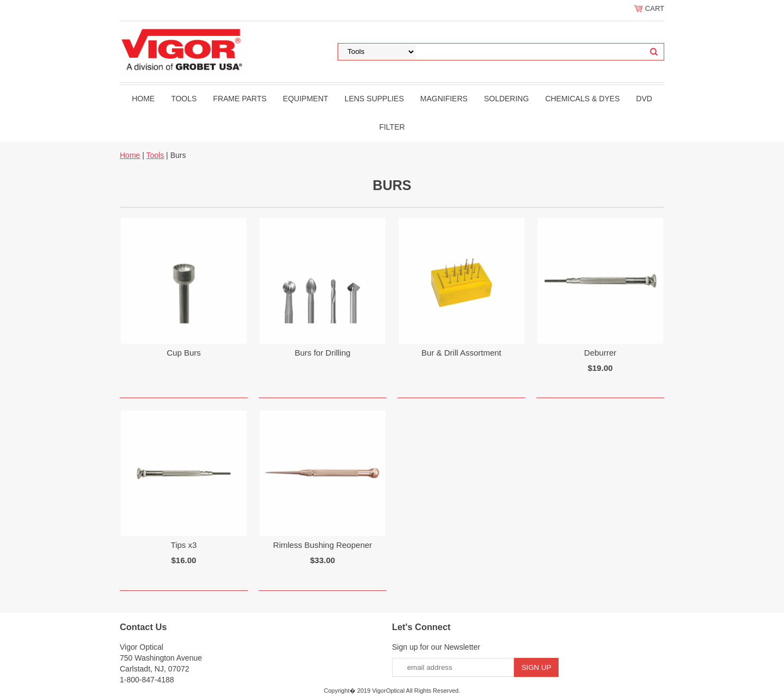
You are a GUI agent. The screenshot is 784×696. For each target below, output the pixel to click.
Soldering (506, 99)
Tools (184, 99)
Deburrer (600, 353)
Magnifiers (444, 99)
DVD (644, 99)
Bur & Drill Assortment (461, 353)
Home (143, 99)
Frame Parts (240, 99)
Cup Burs (184, 353)
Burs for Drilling (323, 353)
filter (392, 127)
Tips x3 (184, 545)
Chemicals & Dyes (582, 99)
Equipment (306, 99)
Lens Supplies (374, 99)
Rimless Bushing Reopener (323, 545)
